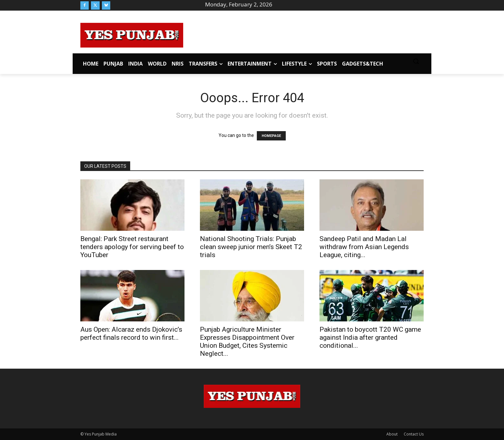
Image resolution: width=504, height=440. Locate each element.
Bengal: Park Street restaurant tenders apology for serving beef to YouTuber (132, 247)
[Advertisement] (303, 34)
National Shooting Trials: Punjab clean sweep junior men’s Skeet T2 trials (251, 247)
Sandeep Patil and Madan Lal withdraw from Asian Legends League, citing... (364, 247)
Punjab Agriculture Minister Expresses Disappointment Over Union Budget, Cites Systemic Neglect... (247, 341)
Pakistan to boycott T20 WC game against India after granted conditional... (370, 337)
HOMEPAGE (271, 136)
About (392, 434)
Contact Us (414, 434)
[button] (416, 61)
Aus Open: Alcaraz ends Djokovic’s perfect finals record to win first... (131, 333)
